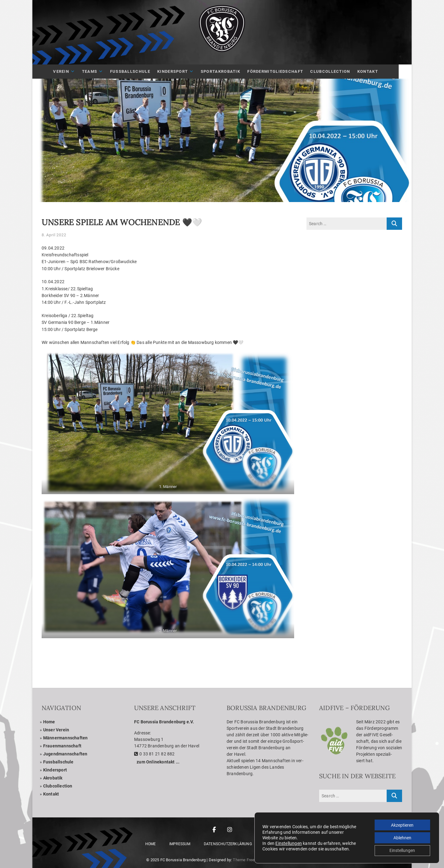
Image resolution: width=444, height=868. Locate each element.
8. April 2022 (54, 235)
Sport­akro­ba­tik (227, 71)
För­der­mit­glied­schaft (282, 71)
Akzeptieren (402, 825)
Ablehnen (402, 837)
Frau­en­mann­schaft (62, 746)
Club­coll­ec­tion (58, 786)
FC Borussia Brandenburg (183, 860)
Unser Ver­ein (56, 730)
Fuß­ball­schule (136, 71)
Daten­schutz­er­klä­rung (228, 844)
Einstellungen (289, 843)
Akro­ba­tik (53, 778)
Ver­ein (68, 71)
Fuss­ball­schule (58, 762)
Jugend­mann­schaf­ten (65, 754)
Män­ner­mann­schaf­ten (66, 738)
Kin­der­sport (179, 71)
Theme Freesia (246, 860)
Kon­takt (374, 71)
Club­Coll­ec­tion (337, 71)
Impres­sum (180, 844)
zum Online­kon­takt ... (158, 762)
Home (49, 722)
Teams (96, 71)
